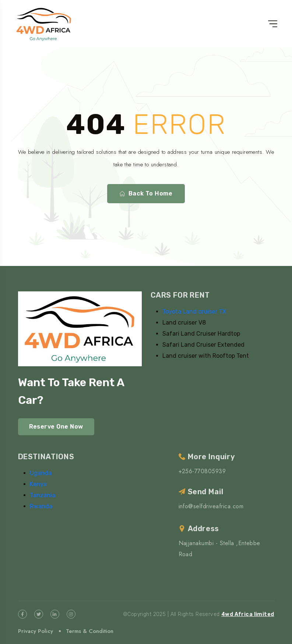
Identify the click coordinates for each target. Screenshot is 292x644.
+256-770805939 (202, 471)
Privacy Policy (36, 631)
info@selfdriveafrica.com (211, 506)
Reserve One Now (56, 427)
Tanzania (43, 495)
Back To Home (146, 194)
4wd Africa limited (248, 614)
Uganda (41, 473)
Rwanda (41, 506)
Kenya (38, 484)
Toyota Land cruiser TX (194, 311)
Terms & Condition (90, 631)
